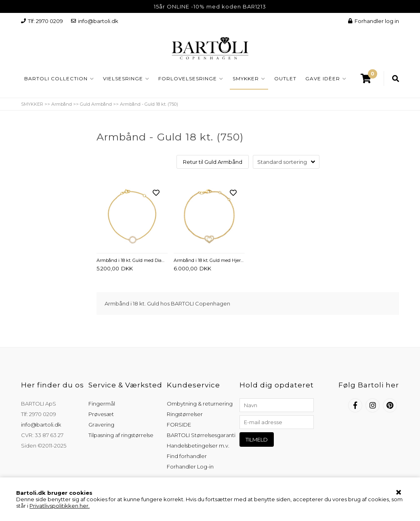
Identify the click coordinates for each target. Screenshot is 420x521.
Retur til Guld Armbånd (213, 162)
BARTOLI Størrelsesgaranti (201, 435)
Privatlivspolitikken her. (60, 506)
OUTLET (285, 78)
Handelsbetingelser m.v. (198, 446)
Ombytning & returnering (200, 404)
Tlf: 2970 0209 (42, 21)
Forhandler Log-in (190, 467)
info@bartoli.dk (95, 21)
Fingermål (102, 404)
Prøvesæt (101, 414)
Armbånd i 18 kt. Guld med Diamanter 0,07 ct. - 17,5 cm (132, 260)
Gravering (101, 425)
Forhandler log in (374, 21)
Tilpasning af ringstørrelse (121, 435)
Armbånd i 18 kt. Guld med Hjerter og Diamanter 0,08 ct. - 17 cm (209, 260)
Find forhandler (187, 456)
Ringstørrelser (185, 414)
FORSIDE (179, 425)
